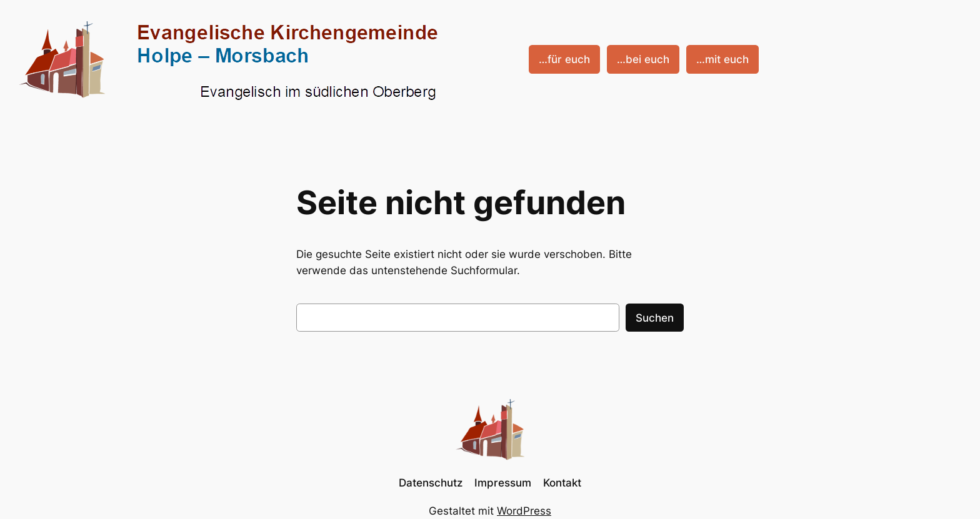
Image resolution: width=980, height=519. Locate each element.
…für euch (564, 59)
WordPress (524, 511)
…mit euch (722, 59)
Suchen (655, 318)
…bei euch (643, 59)
